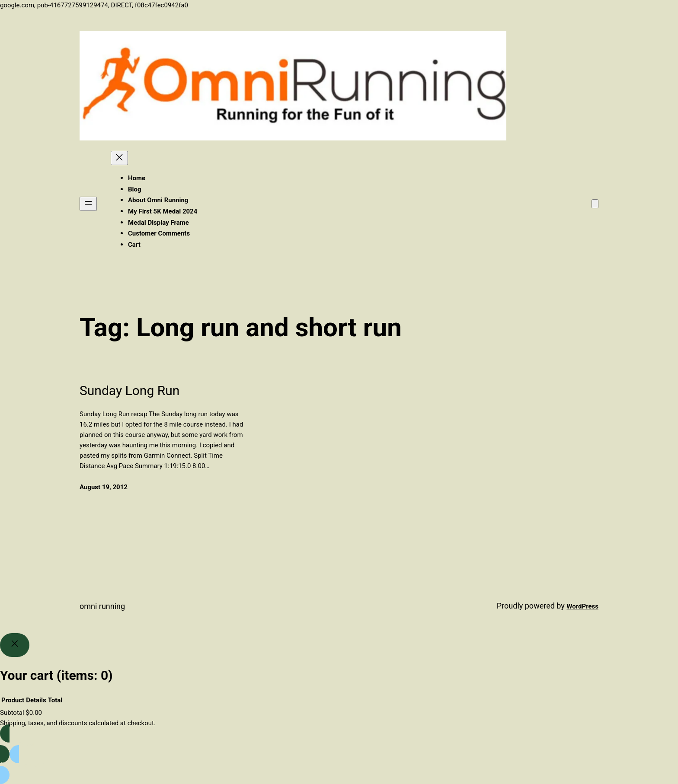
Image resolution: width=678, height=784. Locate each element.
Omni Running (102, 606)
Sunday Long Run (130, 390)
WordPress (582, 606)
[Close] (15, 645)
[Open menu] (88, 204)
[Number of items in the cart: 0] (595, 204)
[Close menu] (119, 158)
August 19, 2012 (104, 487)
